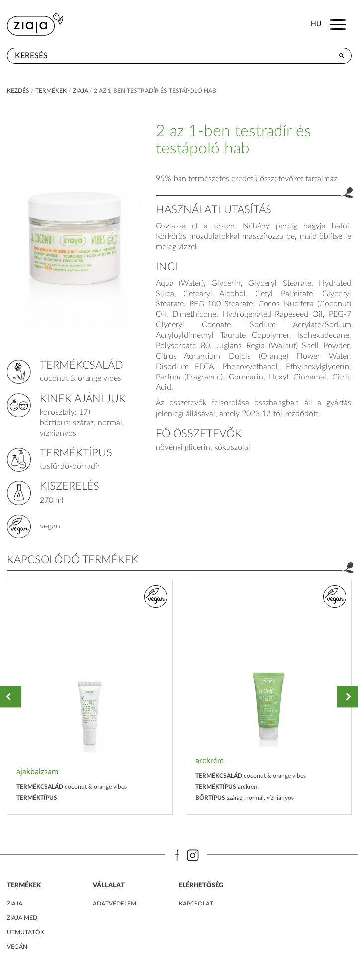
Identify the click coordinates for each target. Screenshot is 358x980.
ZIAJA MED (22, 918)
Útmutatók (26, 932)
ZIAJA (15, 904)
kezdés (18, 91)
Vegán (17, 947)
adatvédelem (115, 904)
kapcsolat (196, 904)
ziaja (80, 91)
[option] (90, 697)
